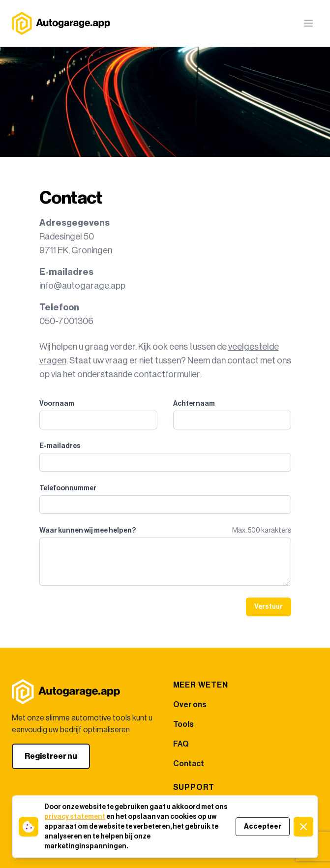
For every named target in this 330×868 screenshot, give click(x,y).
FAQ (181, 744)
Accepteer (263, 827)
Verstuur (269, 607)
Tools (183, 724)
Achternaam (194, 404)
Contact (189, 764)
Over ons (190, 705)
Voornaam (57, 404)
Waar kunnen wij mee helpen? (88, 531)
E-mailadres (60, 446)
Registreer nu (51, 756)
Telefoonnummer (68, 488)
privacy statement (75, 817)
